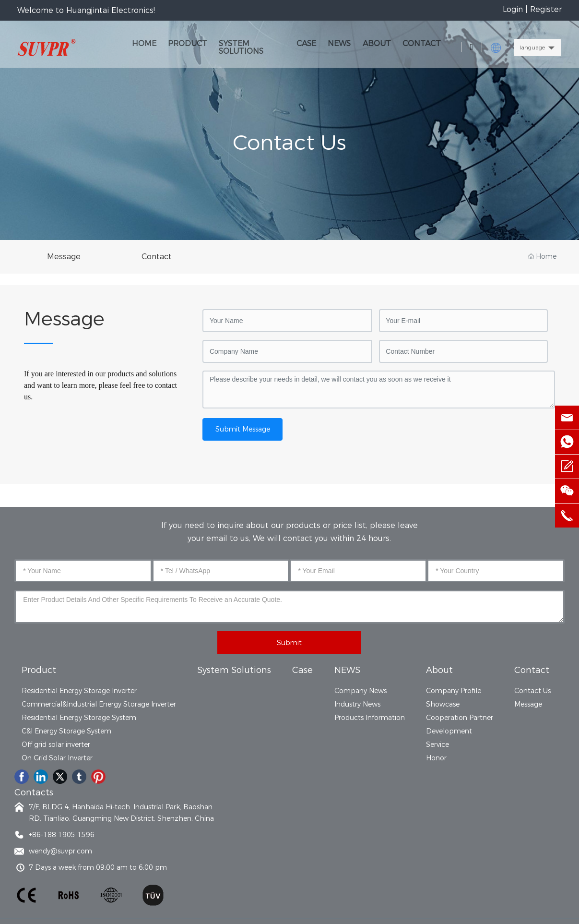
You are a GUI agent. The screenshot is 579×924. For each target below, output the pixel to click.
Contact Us (289, 142)
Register (546, 9)
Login (514, 9)
